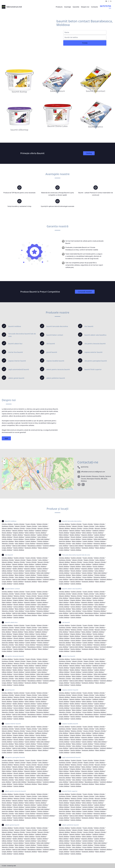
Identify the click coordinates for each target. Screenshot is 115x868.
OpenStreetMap (69, 489)
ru (111, 1)
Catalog (89, 153)
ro (106, 1)
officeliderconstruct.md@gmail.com (93, 472)
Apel (6, 438)
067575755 (85, 467)
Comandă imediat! (85, 292)
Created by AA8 (11, 866)
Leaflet (61, 489)
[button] (38, 472)
